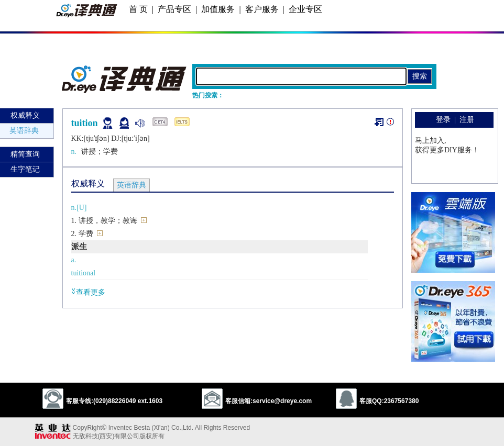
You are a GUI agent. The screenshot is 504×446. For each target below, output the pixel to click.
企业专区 (305, 9)
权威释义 (25, 115)
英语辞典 (24, 131)
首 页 (138, 9)
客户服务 (262, 9)
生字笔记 (25, 169)
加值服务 (218, 9)
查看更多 (88, 292)
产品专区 (174, 9)
